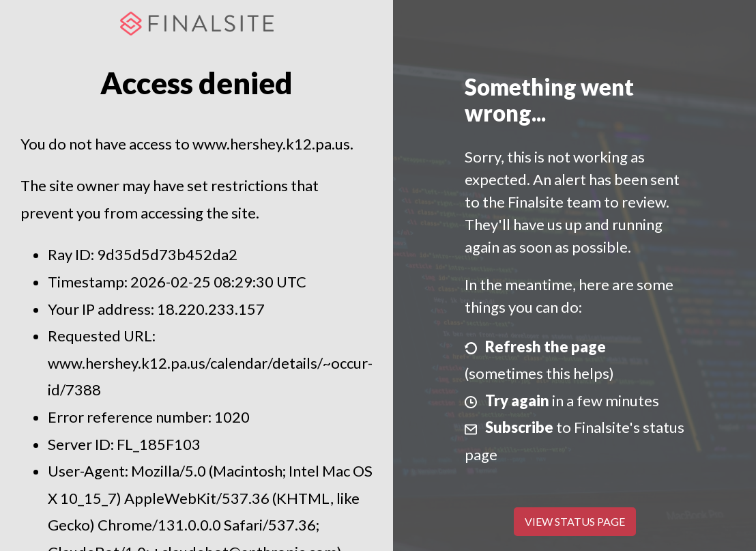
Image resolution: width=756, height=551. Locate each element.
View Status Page (575, 521)
